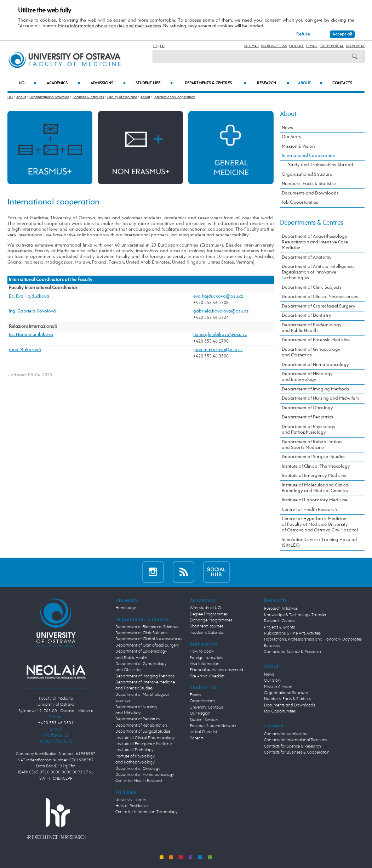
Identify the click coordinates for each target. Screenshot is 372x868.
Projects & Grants (279, 627)
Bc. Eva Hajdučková (29, 296)
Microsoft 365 (274, 46)
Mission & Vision (298, 146)
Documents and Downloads (310, 193)
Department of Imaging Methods (315, 389)
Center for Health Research (139, 781)
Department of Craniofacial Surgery (319, 306)
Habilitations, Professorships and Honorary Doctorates (313, 639)
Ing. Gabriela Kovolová (32, 311)
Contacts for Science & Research (293, 652)
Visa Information (205, 664)
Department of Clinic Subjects (312, 288)
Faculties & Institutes (88, 97)
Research (273, 83)
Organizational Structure (49, 97)
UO (28, 83)
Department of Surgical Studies (314, 457)
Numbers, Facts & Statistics (309, 184)
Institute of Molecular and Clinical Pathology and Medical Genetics (316, 488)
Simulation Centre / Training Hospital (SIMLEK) (319, 543)
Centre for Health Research (309, 510)
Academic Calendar (207, 633)
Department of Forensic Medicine (316, 340)
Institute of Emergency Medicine (314, 476)
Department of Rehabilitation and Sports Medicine (312, 445)
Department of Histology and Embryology (307, 377)
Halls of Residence (131, 806)
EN (162, 46)
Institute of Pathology (135, 750)
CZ (155, 46)
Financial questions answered (216, 670)
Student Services (204, 720)
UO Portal (355, 46)
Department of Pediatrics (307, 417)
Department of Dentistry (307, 315)
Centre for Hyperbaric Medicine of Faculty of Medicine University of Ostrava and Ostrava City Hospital (320, 525)
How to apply (202, 652)
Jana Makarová (25, 350)
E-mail (312, 46)
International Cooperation (174, 97)
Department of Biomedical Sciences (147, 627)
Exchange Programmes (211, 620)
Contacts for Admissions (285, 734)
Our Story (292, 137)
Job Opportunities (300, 202)
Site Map (251, 46)
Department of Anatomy (307, 257)
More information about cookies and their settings (110, 26)
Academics (64, 83)
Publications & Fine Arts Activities (292, 633)
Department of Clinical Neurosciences (320, 297)
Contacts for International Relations (296, 740)
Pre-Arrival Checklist (207, 676)
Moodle (297, 46)
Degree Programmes (209, 614)
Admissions (108, 83)
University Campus (206, 708)
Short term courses (207, 626)
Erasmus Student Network (213, 726)
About (310, 83)
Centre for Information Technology (147, 812)
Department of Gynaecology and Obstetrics (311, 352)
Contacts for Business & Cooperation (297, 753)
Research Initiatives (281, 609)
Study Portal (332, 46)
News (287, 128)
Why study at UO (205, 608)
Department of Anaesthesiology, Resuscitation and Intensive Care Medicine (315, 242)
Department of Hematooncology (315, 365)
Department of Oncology (307, 408)
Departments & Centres (216, 83)
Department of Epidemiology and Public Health (312, 328)
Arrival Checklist (203, 732)
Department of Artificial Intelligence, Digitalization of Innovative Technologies (318, 272)
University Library (131, 800)
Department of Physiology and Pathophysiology (309, 430)
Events (195, 695)
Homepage (126, 608)
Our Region (200, 714)
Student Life (154, 83)
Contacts (342, 83)
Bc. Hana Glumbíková (31, 335)
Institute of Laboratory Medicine (315, 500)
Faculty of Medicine (122, 97)
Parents (197, 738)
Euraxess (272, 646)
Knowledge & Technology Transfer (295, 615)
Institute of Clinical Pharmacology (316, 466)
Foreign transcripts (206, 658)
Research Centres (280, 621)
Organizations (202, 701)
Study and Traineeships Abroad (321, 165)
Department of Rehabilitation (141, 726)
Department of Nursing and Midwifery (321, 398)
